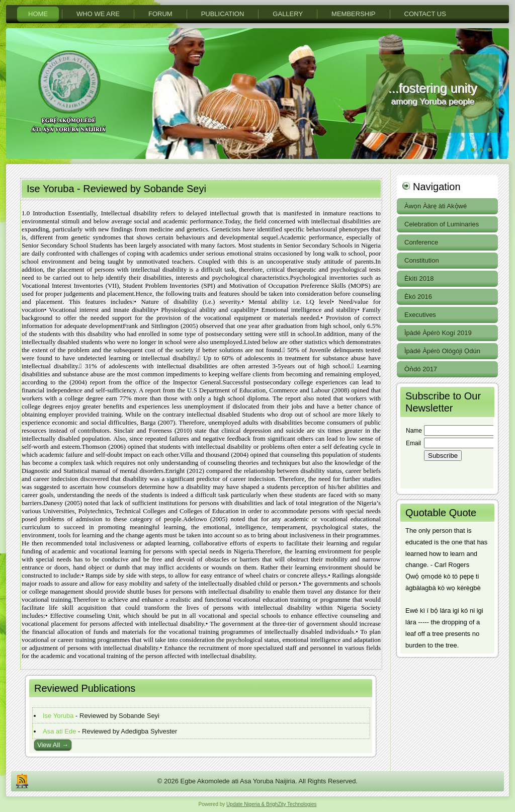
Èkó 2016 (418, 297)
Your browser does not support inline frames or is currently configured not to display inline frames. (447, 453)
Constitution (422, 260)
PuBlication (223, 14)
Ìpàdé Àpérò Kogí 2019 (438, 333)
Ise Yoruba (58, 716)
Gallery (288, 14)
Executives (420, 315)
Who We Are (98, 14)
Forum (160, 14)
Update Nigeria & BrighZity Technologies (271, 804)
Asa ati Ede (60, 731)
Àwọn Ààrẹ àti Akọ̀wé (436, 206)
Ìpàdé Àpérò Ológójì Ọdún (442, 351)
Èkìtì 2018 (419, 278)
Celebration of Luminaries (442, 224)
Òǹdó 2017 (421, 369)
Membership (353, 14)
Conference (421, 242)
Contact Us (425, 14)
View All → (53, 745)
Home (38, 14)
